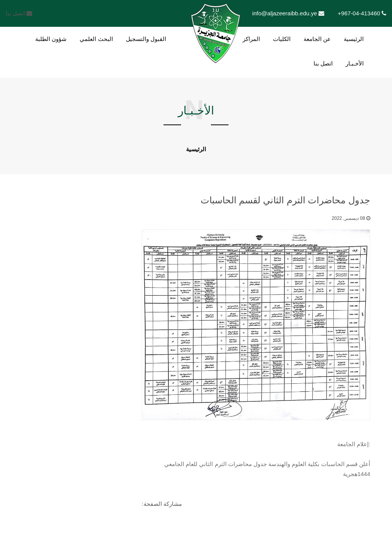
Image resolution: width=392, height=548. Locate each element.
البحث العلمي (96, 39)
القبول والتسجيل (146, 39)
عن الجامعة (317, 39)
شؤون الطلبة (51, 39)
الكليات (282, 39)
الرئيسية (354, 39)
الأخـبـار (355, 63)
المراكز (251, 39)
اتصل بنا (19, 13)
